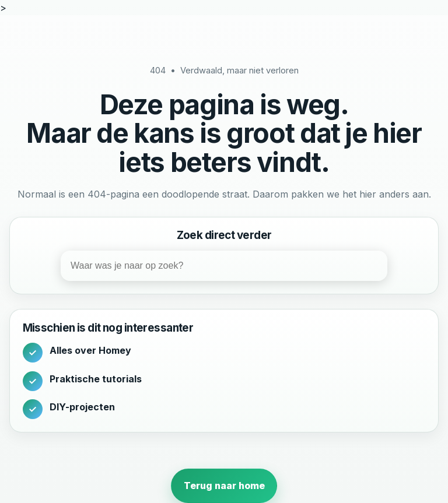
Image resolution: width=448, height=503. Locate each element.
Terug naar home (224, 486)
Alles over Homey (90, 350)
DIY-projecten (82, 407)
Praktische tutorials (96, 379)
